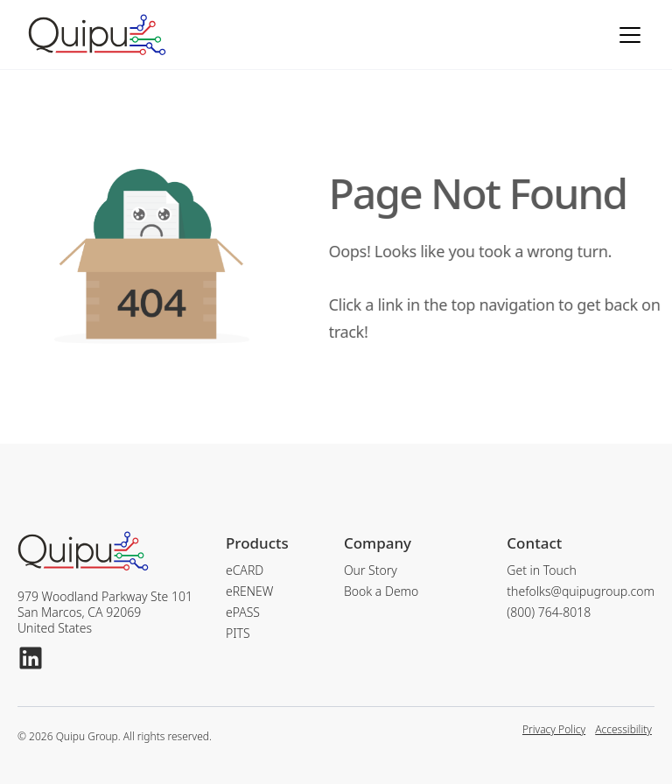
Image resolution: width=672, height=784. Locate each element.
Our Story (371, 570)
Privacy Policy (554, 731)
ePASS (243, 612)
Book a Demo (381, 591)
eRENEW (249, 591)
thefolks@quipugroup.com (581, 591)
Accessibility (623, 731)
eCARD (245, 570)
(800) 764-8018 (549, 612)
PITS (238, 633)
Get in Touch (542, 570)
